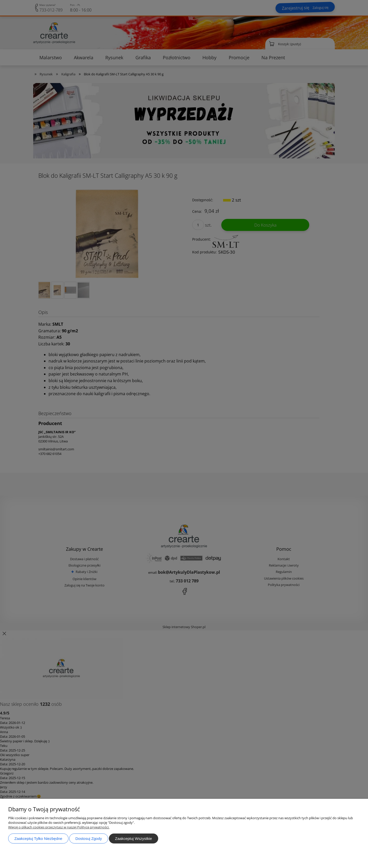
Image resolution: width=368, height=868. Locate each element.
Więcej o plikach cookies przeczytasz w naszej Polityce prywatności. (59, 827)
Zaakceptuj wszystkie (133, 838)
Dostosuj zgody (89, 838)
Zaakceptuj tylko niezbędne (38, 838)
